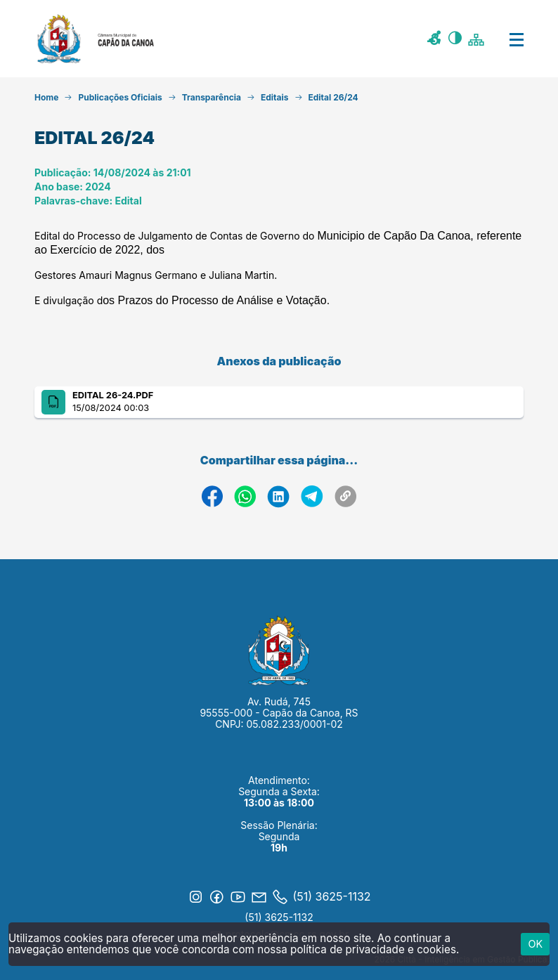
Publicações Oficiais (120, 97)
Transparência (212, 97)
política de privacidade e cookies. (375, 949)
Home (46, 97)
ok (535, 944)
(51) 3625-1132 (279, 917)
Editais (275, 97)
